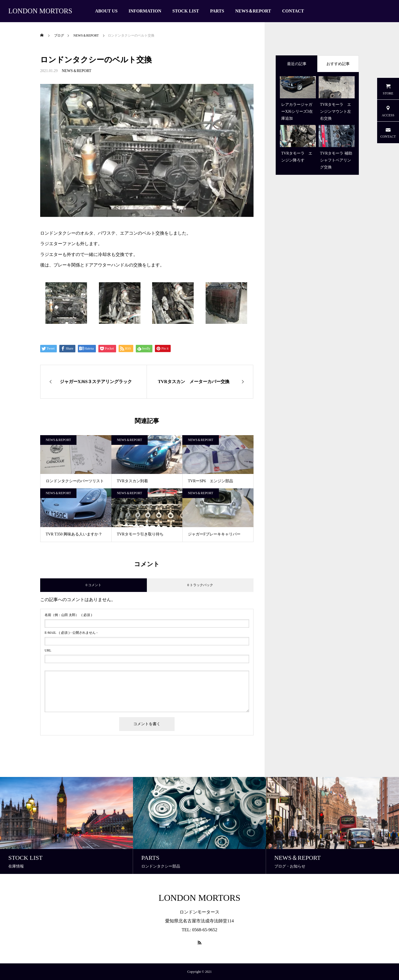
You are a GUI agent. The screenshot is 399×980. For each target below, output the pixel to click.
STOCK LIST (186, 11)
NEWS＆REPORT (253, 11)
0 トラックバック (200, 585)
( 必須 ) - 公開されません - (71, 633)
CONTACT (293, 11)
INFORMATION (145, 11)
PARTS (217, 11)
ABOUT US (106, 11)
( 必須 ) (68, 615)
